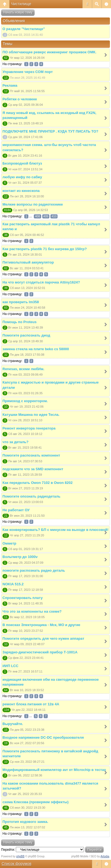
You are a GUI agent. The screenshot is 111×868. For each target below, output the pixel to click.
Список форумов (16, 864)
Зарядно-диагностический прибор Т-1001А (40, 652)
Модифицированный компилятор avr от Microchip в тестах (54, 770)
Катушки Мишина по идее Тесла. (31, 415)
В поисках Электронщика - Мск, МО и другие (41, 625)
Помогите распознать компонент (31, 455)
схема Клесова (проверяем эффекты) (35, 802)
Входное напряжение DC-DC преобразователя (43, 737)
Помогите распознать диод (26, 335)
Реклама (10, 85)
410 (54, 216)
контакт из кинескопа (21, 191)
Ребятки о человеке (20, 99)
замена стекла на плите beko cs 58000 (36, 349)
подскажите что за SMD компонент (33, 469)
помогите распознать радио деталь (34, 570)
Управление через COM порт (28, 72)
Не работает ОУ (16, 510)
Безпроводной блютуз (22, 163)
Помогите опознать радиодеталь (31, 496)
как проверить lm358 (21, 302)
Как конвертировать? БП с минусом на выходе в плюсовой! (55, 530)
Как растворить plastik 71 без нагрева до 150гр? (45, 249)
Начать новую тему (18, 12)
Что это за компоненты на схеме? (32, 611)
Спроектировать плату (22, 598)
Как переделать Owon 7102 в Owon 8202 (37, 483)
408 (37, 216)
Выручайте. (13, 724)
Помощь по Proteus (19, 322)
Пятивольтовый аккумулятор (28, 262)
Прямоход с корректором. (25, 401)
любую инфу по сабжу (22, 177)
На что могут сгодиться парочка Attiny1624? (41, 282)
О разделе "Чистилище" (24, 29)
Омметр (9, 543)
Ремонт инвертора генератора (29, 428)
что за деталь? (16, 442)
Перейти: (8, 850)
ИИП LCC (10, 666)
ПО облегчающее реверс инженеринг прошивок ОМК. (49, 52)
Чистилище (21, 4)
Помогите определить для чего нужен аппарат (43, 638)
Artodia (105, 856)
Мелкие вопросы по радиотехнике (33, 204)
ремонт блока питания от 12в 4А (31, 704)
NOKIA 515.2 (13, 584)
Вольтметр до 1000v (20, 557)
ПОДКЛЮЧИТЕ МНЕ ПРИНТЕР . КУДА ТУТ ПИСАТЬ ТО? (50, 131)
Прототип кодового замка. (25, 822)
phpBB (20, 856)
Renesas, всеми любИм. (23, 369)
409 (46, 216)
